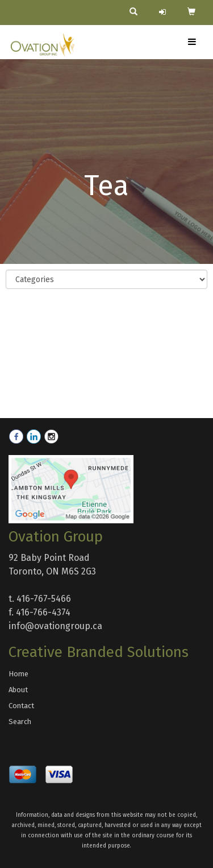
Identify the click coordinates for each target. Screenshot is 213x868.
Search (20, 722)
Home (18, 674)
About (18, 690)
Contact (21, 706)
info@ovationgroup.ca (55, 626)
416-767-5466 (44, 599)
